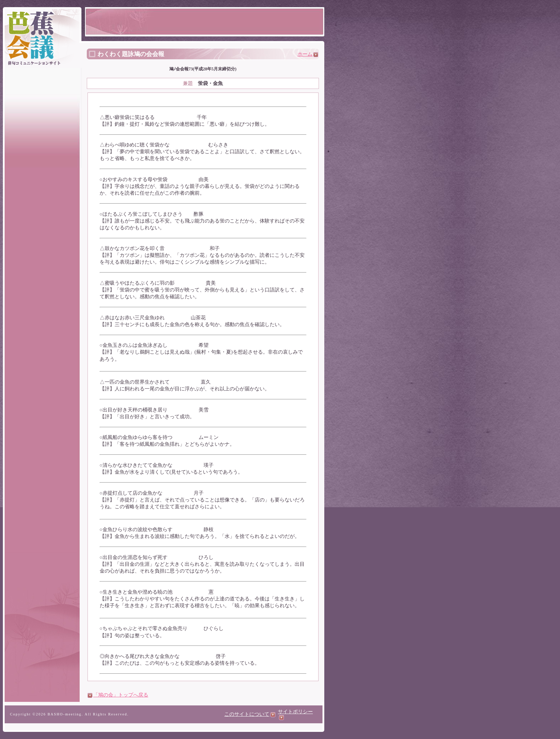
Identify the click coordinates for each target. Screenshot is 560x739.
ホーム (308, 54)
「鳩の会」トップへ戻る (121, 695)
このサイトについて (250, 714)
